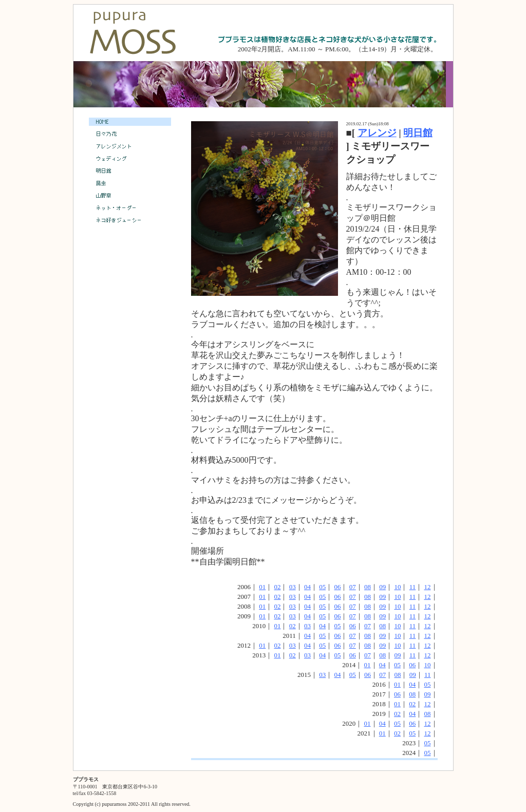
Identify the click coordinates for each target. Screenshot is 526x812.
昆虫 (130, 184)
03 (293, 587)
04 (307, 587)
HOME (130, 122)
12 (428, 587)
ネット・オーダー (130, 208)
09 (382, 587)
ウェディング (130, 159)
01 (262, 587)
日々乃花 (130, 134)
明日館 (418, 133)
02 (277, 587)
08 (368, 587)
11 (413, 587)
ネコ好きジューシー (130, 220)
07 (353, 587)
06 (337, 587)
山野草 (130, 196)
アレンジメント (130, 146)
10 (397, 587)
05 (322, 587)
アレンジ (377, 133)
